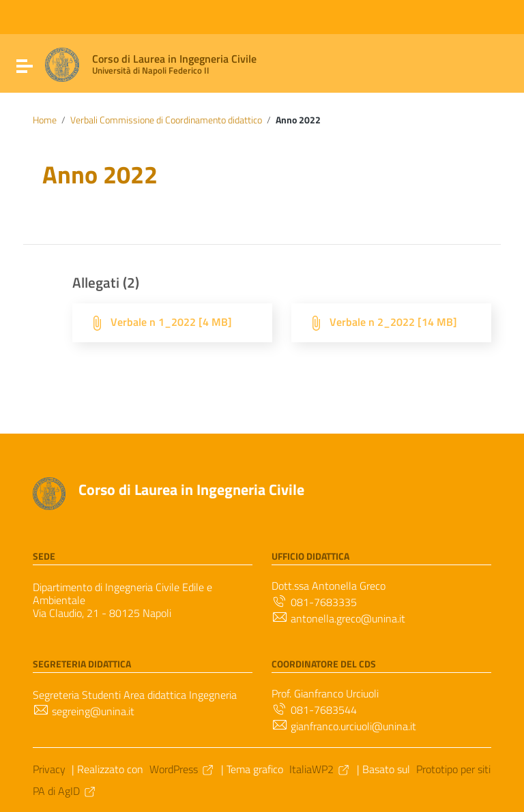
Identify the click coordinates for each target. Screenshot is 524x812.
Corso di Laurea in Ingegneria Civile (191, 490)
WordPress (182, 769)
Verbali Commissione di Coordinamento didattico (166, 120)
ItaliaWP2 (320, 769)
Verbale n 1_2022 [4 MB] (171, 322)
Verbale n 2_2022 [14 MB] (393, 322)
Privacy (49, 769)
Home (45, 120)
